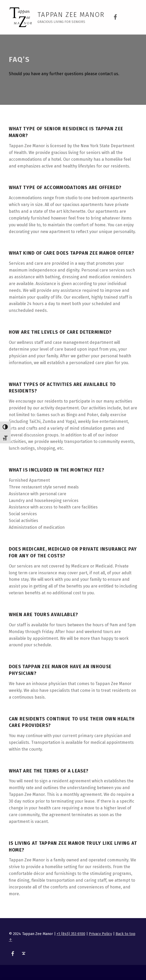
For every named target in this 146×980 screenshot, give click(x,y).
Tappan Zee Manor (71, 15)
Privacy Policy (100, 934)
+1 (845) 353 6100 (71, 934)
